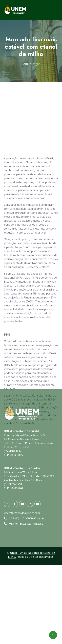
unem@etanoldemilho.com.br (22, 513)
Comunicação (31, 64)
